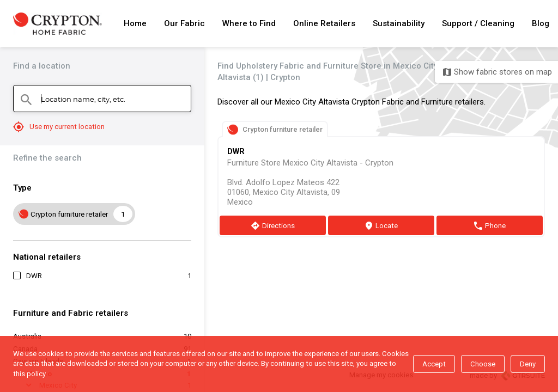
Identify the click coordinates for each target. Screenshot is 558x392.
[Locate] (381, 225)
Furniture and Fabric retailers (71, 313)
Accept (434, 364)
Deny (528, 364)
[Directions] (273, 225)
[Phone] (490, 225)
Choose (483, 364)
